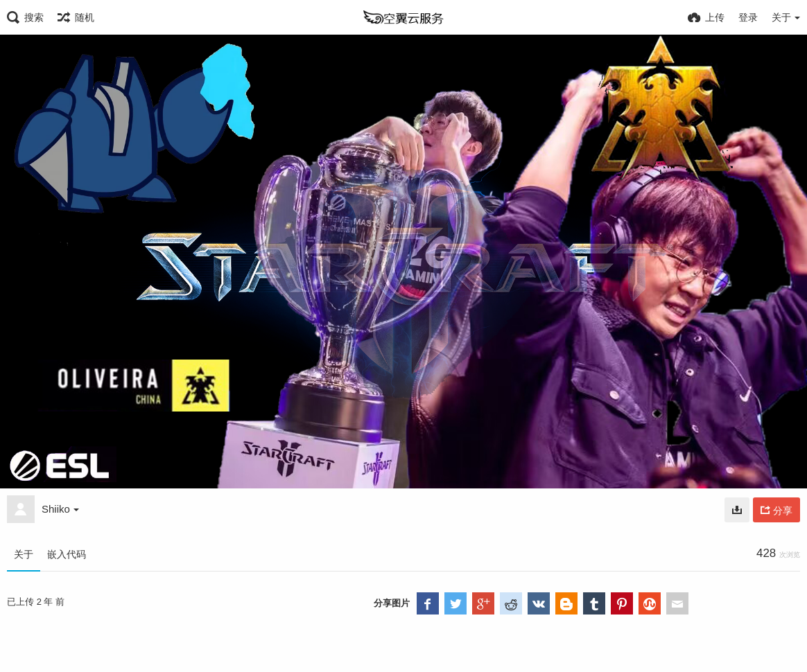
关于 (24, 554)
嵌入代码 (67, 554)
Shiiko (60, 509)
